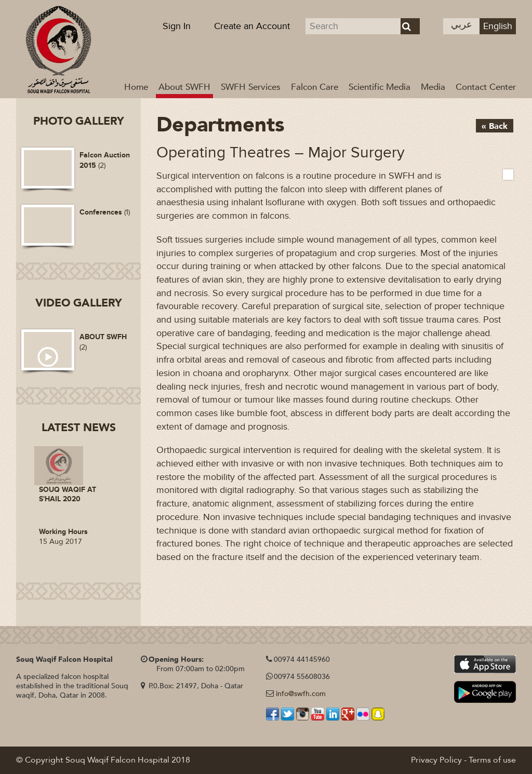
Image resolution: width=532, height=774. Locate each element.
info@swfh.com (301, 694)
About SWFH (184, 87)
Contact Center (486, 87)
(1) (105, 212)
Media (433, 87)
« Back (495, 126)
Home (136, 87)
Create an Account (252, 26)
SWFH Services (251, 87)
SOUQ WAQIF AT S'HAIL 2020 (68, 494)
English (498, 26)
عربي (462, 25)
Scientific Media (380, 87)
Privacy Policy (436, 760)
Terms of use (492, 760)
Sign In (177, 26)
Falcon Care (315, 87)
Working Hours (63, 532)
